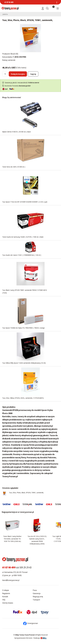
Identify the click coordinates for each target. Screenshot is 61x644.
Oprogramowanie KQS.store (23, 638)
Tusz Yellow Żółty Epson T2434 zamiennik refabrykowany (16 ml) (24, 363)
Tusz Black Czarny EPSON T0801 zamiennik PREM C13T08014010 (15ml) (25, 291)
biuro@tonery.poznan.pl (11, 580)
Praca (35, 590)
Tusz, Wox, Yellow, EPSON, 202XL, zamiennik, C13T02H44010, (23, 398)
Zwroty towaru (8, 603)
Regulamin (6, 593)
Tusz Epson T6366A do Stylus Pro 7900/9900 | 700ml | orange (23, 328)
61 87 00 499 (9, 2)
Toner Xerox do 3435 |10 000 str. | (14, 167)
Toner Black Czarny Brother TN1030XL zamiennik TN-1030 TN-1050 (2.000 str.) (12, 539)
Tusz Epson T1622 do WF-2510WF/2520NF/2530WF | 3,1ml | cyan (25, 202)
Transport (36, 600)
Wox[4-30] (14, 54)
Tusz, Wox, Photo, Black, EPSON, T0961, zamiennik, (26, 492)
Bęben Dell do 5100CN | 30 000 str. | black (16, 132)
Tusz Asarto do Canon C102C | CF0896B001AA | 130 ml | (22, 255)
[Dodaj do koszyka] (18, 74)
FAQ (4, 600)
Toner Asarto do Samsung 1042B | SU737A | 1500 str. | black (23, 237)
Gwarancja (37, 593)
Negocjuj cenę (38, 597)
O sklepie (6, 590)
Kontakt (5, 597)
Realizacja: (40, 638)
